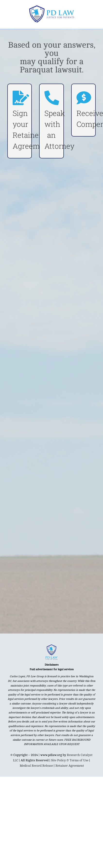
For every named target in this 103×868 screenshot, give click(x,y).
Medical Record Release (36, 766)
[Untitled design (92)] (51, 646)
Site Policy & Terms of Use (70, 760)
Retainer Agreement (70, 766)
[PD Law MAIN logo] (52, 7)
